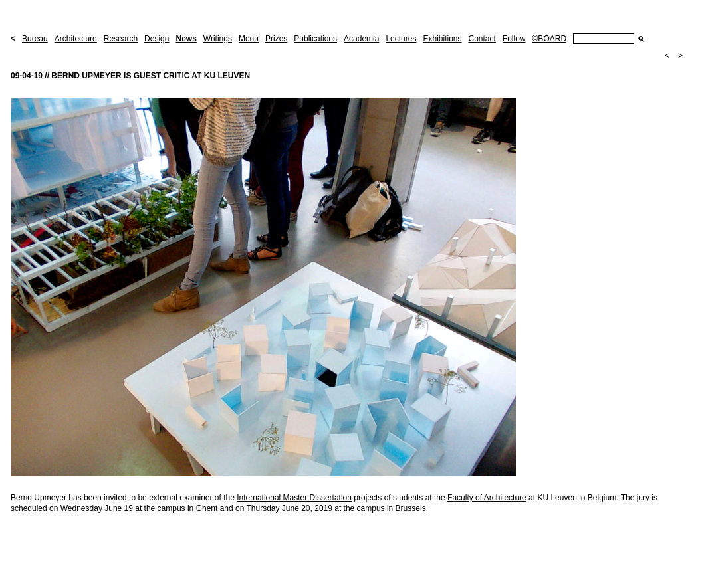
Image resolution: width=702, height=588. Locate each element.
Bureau (35, 39)
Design (157, 39)
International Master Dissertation (294, 498)
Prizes (276, 39)
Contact (482, 39)
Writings (218, 39)
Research (121, 39)
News (186, 39)
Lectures (401, 39)
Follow (514, 39)
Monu (249, 39)
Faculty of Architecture (487, 498)
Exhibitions (442, 39)
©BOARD (550, 39)
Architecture (76, 39)
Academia (361, 39)
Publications (315, 39)
